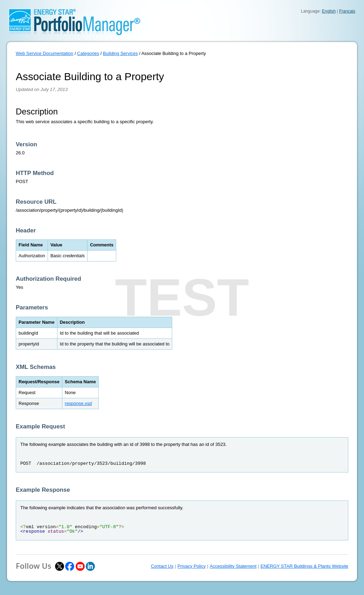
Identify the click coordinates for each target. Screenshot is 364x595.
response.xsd (78, 403)
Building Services (120, 53)
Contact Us (162, 566)
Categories (88, 53)
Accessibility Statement (233, 566)
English (329, 11)
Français (347, 11)
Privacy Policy (192, 566)
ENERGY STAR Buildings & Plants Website (304, 566)
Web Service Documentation (45, 53)
